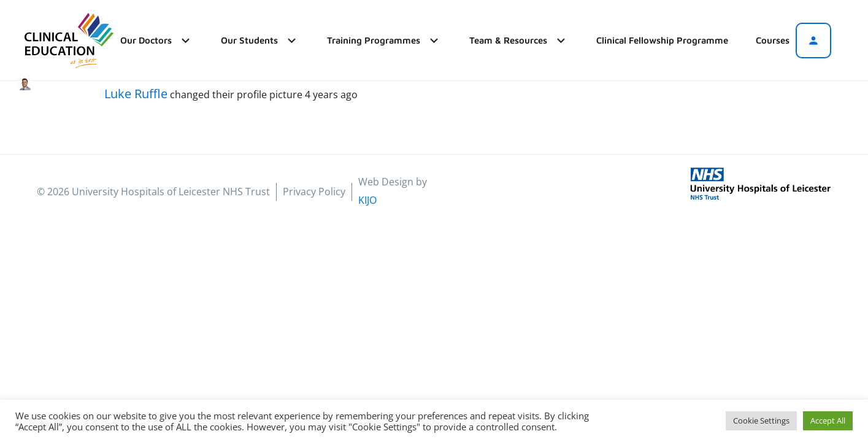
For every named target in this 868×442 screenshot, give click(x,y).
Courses (773, 40)
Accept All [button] (828, 421)
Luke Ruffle (136, 94)
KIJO (367, 200)
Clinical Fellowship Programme (662, 40)
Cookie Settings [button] (761, 421)
